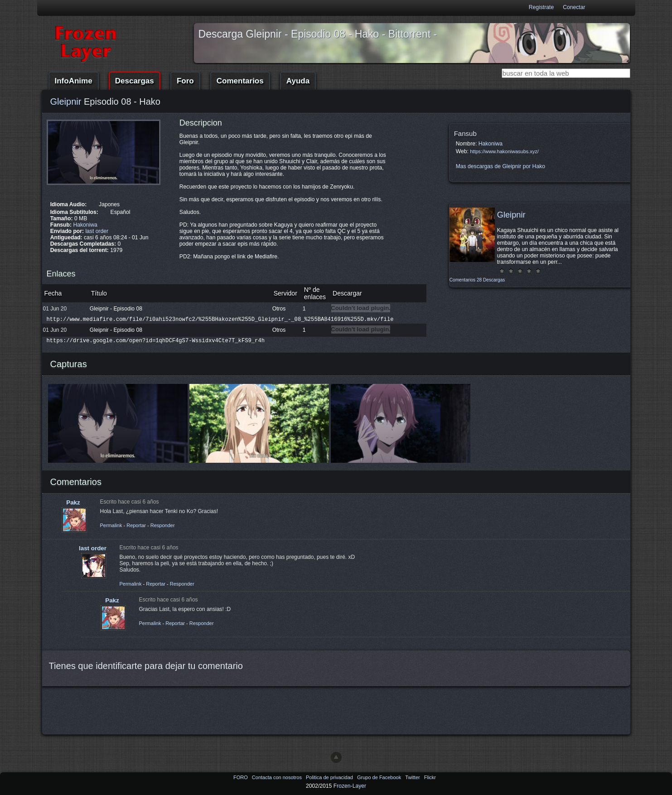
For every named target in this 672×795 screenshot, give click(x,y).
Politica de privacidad (330, 777)
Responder (163, 525)
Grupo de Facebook (380, 777)
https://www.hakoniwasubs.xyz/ (504, 151)
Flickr (430, 777)
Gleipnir (66, 102)
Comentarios (240, 81)
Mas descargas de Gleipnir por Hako (500, 166)
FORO (241, 777)
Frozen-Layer (350, 786)
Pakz (73, 502)
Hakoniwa (85, 225)
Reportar (136, 525)
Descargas (135, 81)
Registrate (541, 7)
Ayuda (298, 81)
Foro (185, 81)
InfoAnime (74, 81)
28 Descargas (491, 280)
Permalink (111, 525)
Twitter (413, 777)
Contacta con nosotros (278, 777)
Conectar (574, 7)
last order (97, 231)
